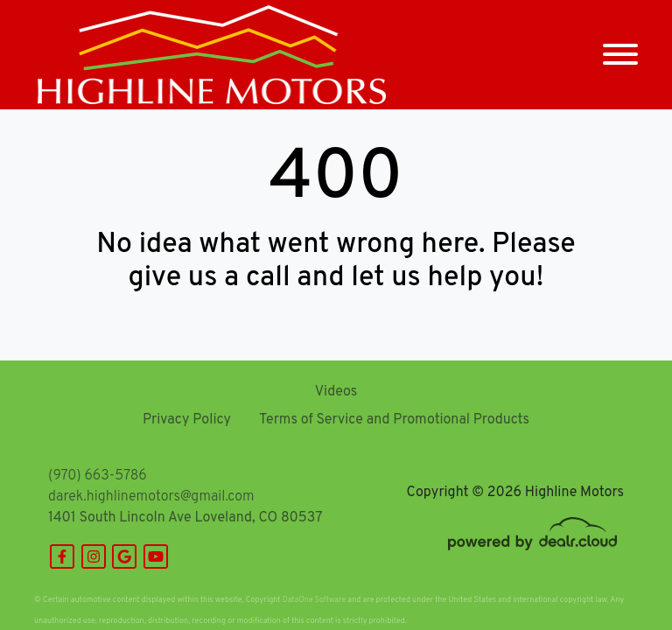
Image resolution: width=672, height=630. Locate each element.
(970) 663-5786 (98, 476)
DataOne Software (314, 600)
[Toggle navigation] (620, 55)
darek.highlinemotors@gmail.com (151, 497)
